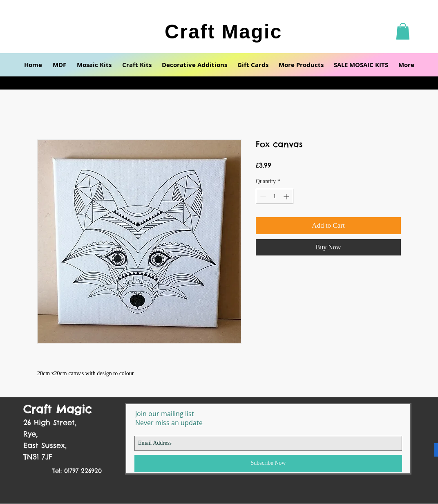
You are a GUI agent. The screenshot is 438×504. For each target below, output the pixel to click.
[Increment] (287, 196)
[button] (403, 31)
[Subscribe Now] (268, 463)
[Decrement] (262, 196)
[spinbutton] (275, 196)
